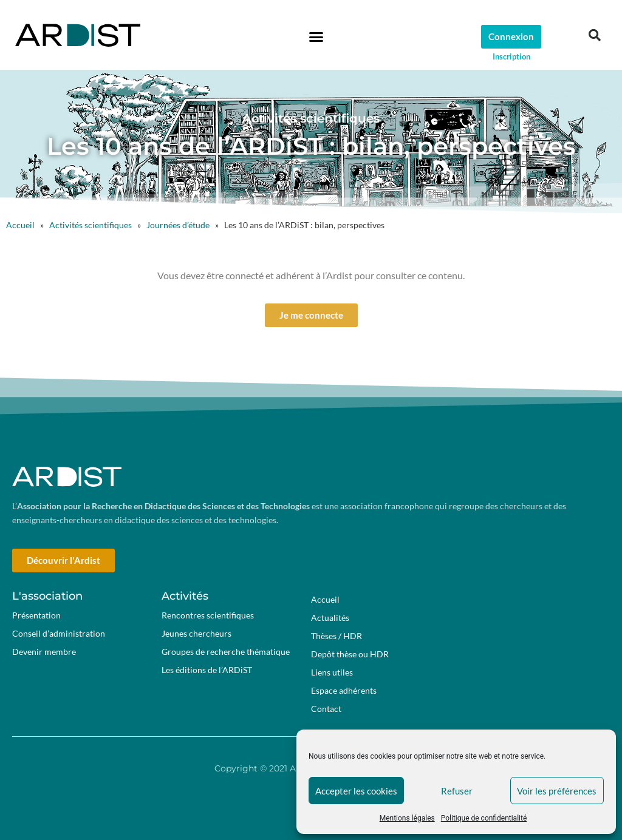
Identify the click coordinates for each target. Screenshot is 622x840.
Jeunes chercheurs (197, 633)
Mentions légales (407, 818)
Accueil (20, 225)
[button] (316, 36)
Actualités (330, 618)
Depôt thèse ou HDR (350, 654)
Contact (326, 709)
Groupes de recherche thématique (226, 652)
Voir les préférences (557, 791)
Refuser (457, 791)
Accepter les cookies (356, 791)
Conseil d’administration (59, 633)
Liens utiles (332, 672)
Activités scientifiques (91, 225)
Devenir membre (44, 652)
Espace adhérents (347, 691)
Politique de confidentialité (484, 818)
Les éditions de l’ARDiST (207, 670)
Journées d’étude (178, 225)
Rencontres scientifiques (208, 615)
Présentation (36, 615)
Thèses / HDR (337, 636)
